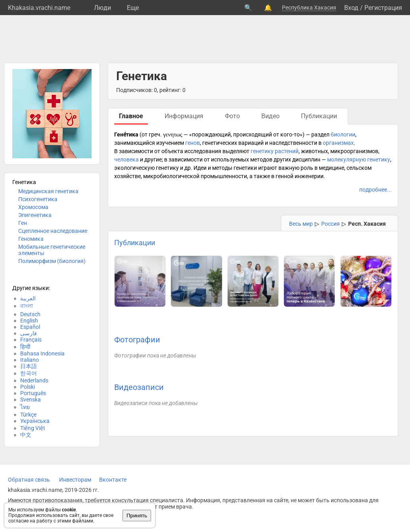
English (29, 321)
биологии (343, 134)
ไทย (25, 407)
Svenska (31, 399)
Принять (137, 516)
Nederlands (34, 380)
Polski (28, 387)
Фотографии (137, 340)
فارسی (29, 333)
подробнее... (376, 190)
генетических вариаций (233, 143)
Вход (351, 8)
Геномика (31, 239)
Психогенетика (38, 199)
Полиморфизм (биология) (52, 261)
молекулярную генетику (359, 159)
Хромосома (33, 207)
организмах (338, 143)
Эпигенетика (35, 215)
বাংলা (27, 306)
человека (126, 159)
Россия (330, 224)
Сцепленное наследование (53, 231)
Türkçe (28, 415)
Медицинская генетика (48, 191)
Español (30, 327)
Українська (35, 421)
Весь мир (301, 224)
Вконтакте (113, 480)
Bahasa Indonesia (42, 353)
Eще (133, 8)
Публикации (135, 243)
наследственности (293, 143)
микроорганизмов (354, 151)
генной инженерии (300, 176)
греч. (155, 134)
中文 (26, 435)
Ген (23, 223)
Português (33, 393)
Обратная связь (29, 480)
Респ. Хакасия (367, 224)
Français (31, 340)
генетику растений (275, 151)
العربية (28, 298)
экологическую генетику (147, 168)
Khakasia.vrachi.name (39, 8)
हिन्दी (25, 347)
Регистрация (383, 8)
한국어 (29, 373)
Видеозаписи (139, 387)
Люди (102, 8)
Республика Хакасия (309, 8)
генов (193, 143)
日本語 (29, 366)
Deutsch (30, 314)
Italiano (30, 360)
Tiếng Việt (33, 428)
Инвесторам (75, 480)
